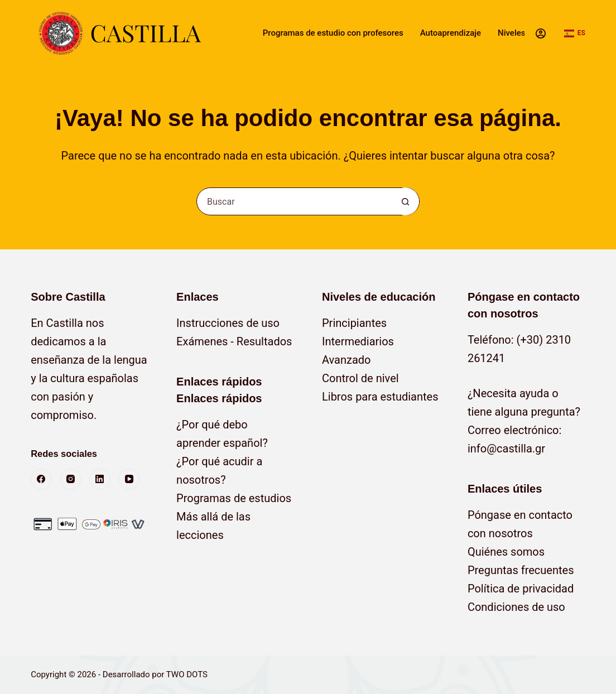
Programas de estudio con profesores (333, 33)
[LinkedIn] (100, 479)
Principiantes (354, 323)
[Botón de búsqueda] (405, 201)
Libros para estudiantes (380, 397)
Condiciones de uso (516, 607)
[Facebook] (41, 479)
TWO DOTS (187, 674)
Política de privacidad (521, 589)
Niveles (511, 33)
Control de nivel (360, 378)
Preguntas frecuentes (521, 570)
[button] (575, 33)
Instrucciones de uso (228, 323)
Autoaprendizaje (451, 33)
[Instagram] (71, 479)
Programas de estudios (234, 498)
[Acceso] (541, 33)
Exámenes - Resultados (234, 341)
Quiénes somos (506, 552)
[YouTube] (129, 479)
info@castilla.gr (506, 449)
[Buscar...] (294, 201)
